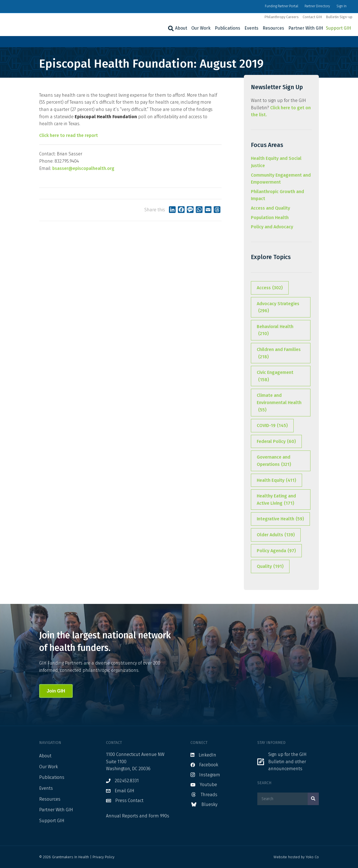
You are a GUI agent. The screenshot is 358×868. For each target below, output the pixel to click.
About (181, 28)
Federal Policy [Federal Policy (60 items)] (276, 442)
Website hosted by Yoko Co (296, 857)
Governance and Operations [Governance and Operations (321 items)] (274, 461)
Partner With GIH (306, 28)
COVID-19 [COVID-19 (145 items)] (272, 426)
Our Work (201, 28)
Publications (228, 28)
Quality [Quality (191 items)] (270, 566)
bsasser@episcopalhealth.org (83, 168)
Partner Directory (317, 6)
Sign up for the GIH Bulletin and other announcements (287, 762)
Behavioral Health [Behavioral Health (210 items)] (275, 331)
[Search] (170, 29)
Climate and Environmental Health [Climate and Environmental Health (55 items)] (279, 403)
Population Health (270, 218)
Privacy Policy (103, 857)
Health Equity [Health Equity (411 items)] (276, 480)
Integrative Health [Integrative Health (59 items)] (280, 519)
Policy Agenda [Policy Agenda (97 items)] (276, 551)
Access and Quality (270, 208)
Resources (273, 28)
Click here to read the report (69, 135)
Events (251, 28)
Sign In (341, 6)
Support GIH (338, 28)
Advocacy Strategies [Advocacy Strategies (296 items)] (278, 308)
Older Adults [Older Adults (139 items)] (276, 535)
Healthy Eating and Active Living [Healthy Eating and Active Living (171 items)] (276, 500)
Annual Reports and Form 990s (138, 816)
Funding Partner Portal (282, 6)
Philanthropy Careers (282, 17)
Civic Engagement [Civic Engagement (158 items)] (275, 376)
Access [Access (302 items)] (270, 288)
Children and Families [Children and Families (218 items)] (279, 354)
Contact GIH (312, 17)
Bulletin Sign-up (339, 17)
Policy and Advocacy (272, 227)
